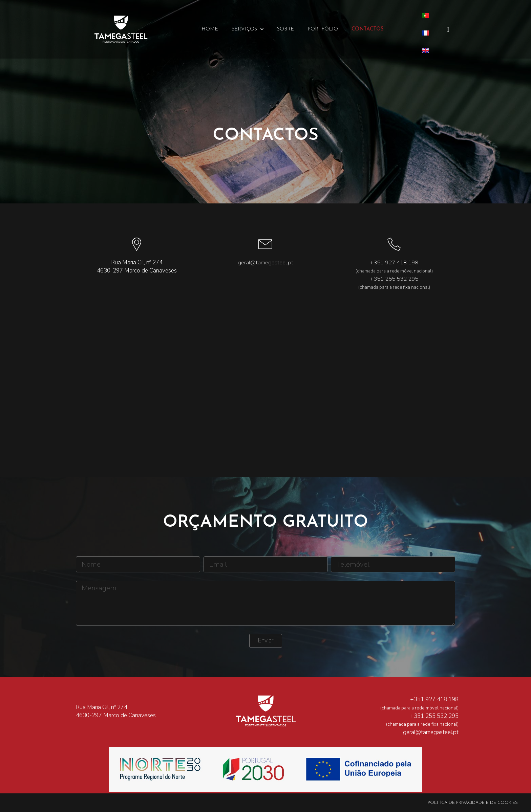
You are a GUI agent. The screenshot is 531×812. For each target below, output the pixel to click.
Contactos (367, 29)
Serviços (248, 29)
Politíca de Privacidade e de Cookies (473, 803)
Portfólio (323, 29)
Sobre (285, 29)
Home (210, 29)
